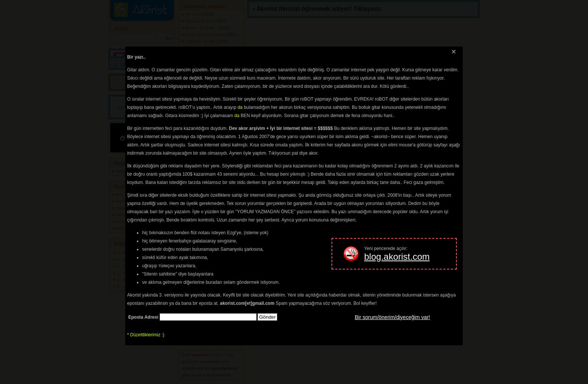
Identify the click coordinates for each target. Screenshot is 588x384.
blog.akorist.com (397, 257)
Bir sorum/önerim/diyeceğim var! (392, 317)
